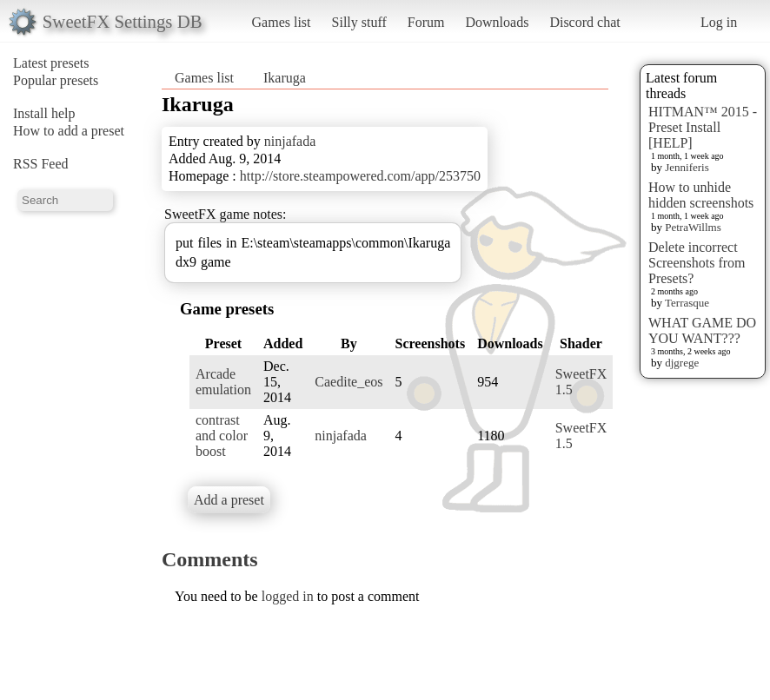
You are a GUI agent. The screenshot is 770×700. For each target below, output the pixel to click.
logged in (288, 596)
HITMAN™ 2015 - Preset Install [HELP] (703, 127)
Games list (282, 22)
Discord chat (584, 22)
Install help (44, 113)
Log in (719, 22)
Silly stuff (359, 22)
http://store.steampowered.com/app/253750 (360, 176)
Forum (426, 22)
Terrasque (687, 303)
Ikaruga (285, 78)
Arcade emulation (223, 382)
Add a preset (229, 500)
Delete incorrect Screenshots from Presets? (697, 263)
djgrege (682, 363)
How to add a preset (69, 131)
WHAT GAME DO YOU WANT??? (702, 330)
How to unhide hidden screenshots (701, 195)
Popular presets (56, 80)
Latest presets (51, 63)
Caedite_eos (348, 382)
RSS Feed (41, 164)
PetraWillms (693, 227)
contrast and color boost (222, 436)
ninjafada (290, 141)
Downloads (497, 22)
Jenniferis (687, 167)
